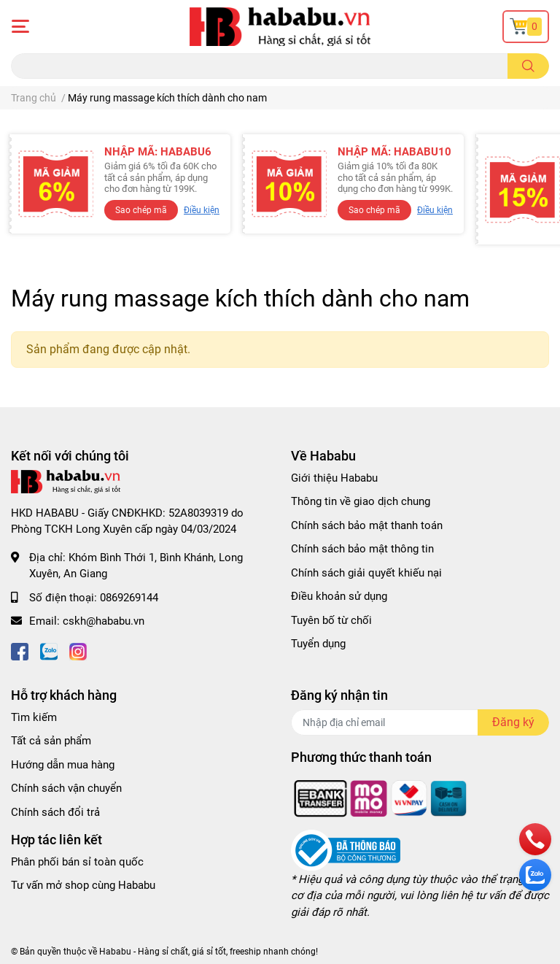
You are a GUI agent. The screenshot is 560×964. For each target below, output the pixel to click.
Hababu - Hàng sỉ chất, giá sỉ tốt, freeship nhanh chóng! (209, 952)
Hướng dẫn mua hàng (63, 765)
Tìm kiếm (34, 717)
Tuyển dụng (318, 644)
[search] (528, 66)
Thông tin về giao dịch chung (361, 501)
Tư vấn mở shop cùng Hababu (83, 885)
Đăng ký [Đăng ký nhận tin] (513, 722)
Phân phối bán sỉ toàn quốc (77, 862)
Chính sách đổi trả (55, 812)
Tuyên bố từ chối (331, 620)
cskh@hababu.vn (104, 621)
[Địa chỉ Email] (420, 722)
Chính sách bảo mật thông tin (362, 549)
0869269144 (129, 598)
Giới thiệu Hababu (334, 478)
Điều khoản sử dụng (339, 596)
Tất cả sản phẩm (51, 741)
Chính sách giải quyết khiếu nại (366, 573)
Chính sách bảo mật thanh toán (367, 525)
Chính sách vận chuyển (66, 788)
